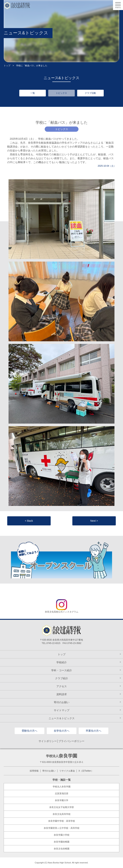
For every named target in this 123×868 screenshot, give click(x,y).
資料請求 (62, 694)
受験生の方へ (29, 731)
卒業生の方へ (94, 731)
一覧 (33, 93)
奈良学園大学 (62, 800)
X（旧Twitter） (86, 771)
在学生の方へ (62, 731)
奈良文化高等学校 (62, 814)
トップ (7, 66)
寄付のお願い (62, 702)
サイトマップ (62, 710)
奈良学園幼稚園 (62, 842)
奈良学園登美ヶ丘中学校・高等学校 (62, 828)
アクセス (62, 686)
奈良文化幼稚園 (62, 849)
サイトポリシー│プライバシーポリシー (61, 741)
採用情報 (34, 771)
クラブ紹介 (62, 678)
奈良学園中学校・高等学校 (62, 821)
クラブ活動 (90, 93)
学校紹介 (62, 662)
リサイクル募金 (67, 771)
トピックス (61, 93)
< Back (29, 521)
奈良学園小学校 (62, 835)
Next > (94, 521)
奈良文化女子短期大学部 (62, 807)
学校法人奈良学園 (62, 787)
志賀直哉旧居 (62, 793)
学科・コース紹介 (62, 670)
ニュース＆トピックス (62, 718)
